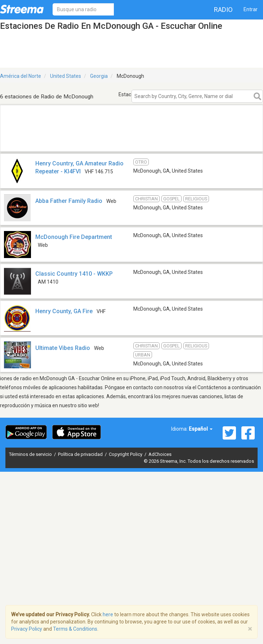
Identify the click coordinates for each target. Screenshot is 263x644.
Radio (223, 10)
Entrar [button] (251, 9)
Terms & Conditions (75, 629)
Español (201, 429)
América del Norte (21, 76)
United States (66, 76)
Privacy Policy (27, 629)
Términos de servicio (31, 454)
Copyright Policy (126, 454)
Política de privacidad (81, 454)
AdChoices (160, 454)
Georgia (99, 76)
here (108, 614)
